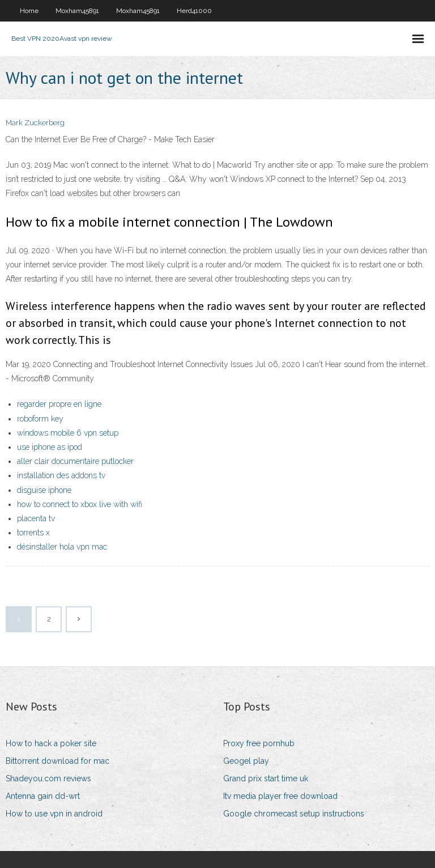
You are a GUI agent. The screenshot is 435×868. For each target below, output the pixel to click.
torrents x (33, 533)
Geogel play (246, 761)
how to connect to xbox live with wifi (80, 504)
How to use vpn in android (54, 814)
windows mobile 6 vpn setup (68, 433)
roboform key (40, 419)
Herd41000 (194, 11)
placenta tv (36, 518)
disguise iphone (44, 490)
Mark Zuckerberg (35, 123)
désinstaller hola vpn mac (62, 547)
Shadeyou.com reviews (48, 778)
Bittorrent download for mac (57, 761)
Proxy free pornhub (259, 743)
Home (29, 11)
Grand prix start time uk (266, 778)
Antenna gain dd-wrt (43, 796)
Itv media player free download (280, 796)
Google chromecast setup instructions (294, 814)
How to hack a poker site (51, 743)
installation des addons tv (61, 475)
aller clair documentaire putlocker (75, 461)
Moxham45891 (77, 11)
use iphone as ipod (50, 447)
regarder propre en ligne (59, 404)
